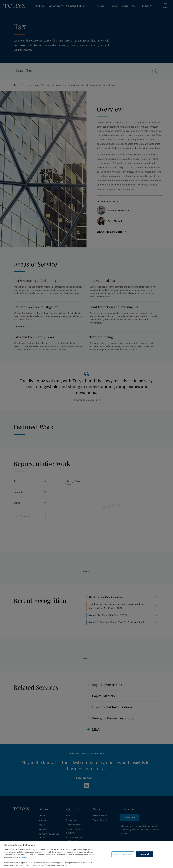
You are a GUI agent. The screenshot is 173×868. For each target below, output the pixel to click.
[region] (86, 854)
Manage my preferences (123, 854)
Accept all (145, 854)
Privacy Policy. (21, 857)
